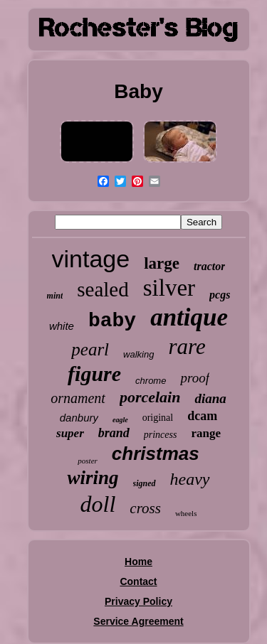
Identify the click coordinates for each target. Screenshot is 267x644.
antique (189, 317)
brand (114, 433)
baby (112, 321)
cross (145, 508)
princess (161, 435)
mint (55, 296)
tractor (209, 266)
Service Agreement (138, 621)
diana (210, 398)
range (206, 433)
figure (94, 374)
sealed (103, 289)
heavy (190, 479)
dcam (202, 416)
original (158, 418)
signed (145, 483)
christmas (156, 454)
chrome (151, 381)
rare (187, 347)
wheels (186, 513)
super (70, 433)
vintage (91, 259)
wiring (93, 478)
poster (88, 461)
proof (194, 378)
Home (138, 562)
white (62, 326)
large (162, 263)
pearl (90, 349)
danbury (79, 418)
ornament (78, 398)
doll (98, 504)
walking (138, 354)
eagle (120, 420)
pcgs (220, 295)
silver (169, 288)
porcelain (150, 397)
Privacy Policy (138, 601)
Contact (138, 581)
